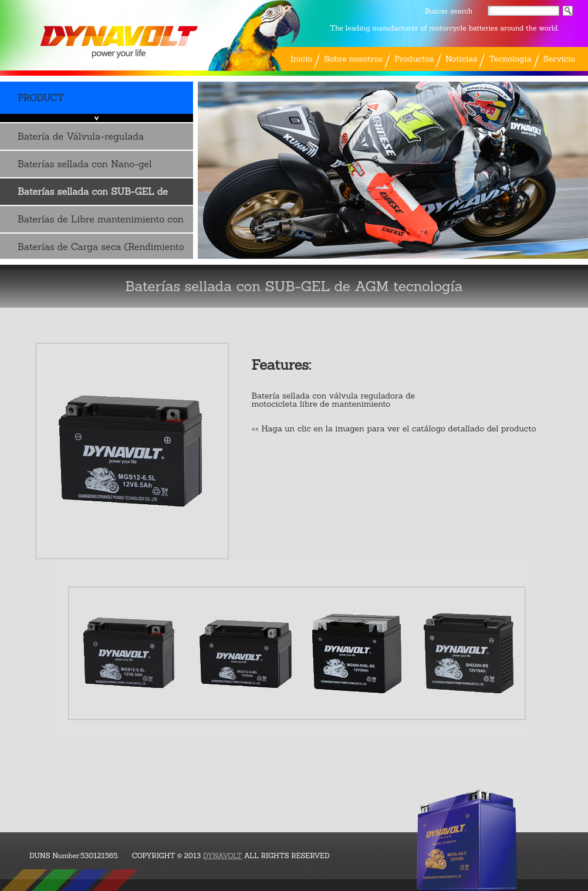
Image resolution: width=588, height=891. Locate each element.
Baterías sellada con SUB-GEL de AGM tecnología (93, 195)
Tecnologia (510, 59)
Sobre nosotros (353, 59)
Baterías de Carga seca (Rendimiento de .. (101, 250)
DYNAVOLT (223, 855)
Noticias (461, 59)
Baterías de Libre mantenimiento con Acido (101, 223)
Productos (414, 59)
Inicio (301, 59)
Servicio (559, 59)
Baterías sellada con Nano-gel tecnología (85, 168)
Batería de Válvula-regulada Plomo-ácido (81, 140)
